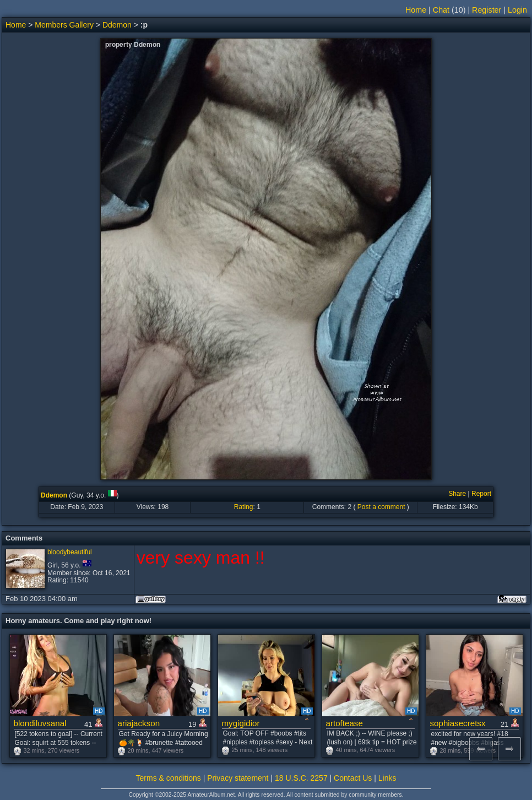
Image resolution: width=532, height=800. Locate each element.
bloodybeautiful (70, 552)
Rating (244, 507)
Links (387, 778)
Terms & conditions (169, 778)
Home (416, 10)
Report (481, 494)
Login (517, 10)
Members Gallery (64, 25)
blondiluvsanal (40, 723)
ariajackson (139, 723)
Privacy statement (238, 778)
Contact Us (353, 778)
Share (457, 494)
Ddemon (117, 25)
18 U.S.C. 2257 (301, 778)
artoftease (344, 723)
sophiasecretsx (458, 723)
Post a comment (381, 507)
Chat (441, 10)
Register (487, 10)
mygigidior (241, 723)
